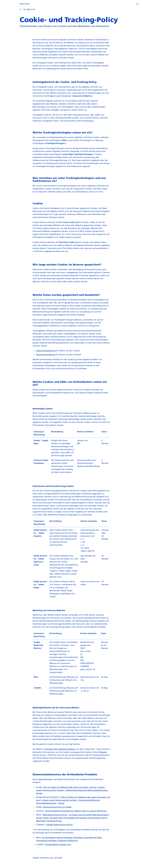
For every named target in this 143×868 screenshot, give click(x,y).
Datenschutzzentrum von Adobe (57, 807)
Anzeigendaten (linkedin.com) (58, 844)
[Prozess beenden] (137, 4)
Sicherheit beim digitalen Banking (60, 749)
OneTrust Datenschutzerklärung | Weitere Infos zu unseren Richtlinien (76, 811)
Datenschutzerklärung (46, 351)
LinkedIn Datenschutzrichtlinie (59, 825)
